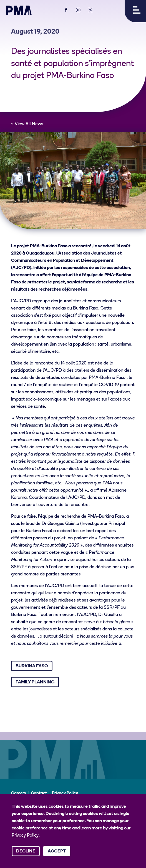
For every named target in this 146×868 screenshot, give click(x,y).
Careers (18, 793)
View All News (29, 124)
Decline (26, 851)
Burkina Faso (32, 666)
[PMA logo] (19, 10)
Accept (57, 851)
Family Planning (35, 682)
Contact (39, 793)
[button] (135, 11)
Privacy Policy (65, 793)
